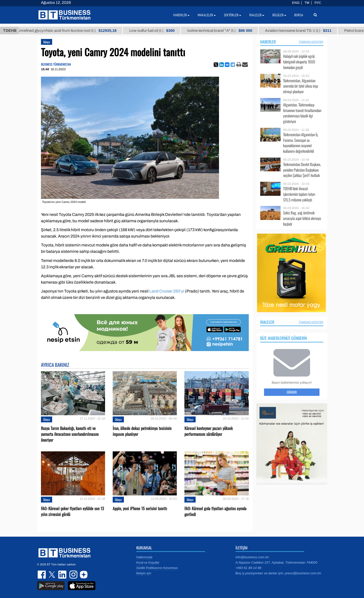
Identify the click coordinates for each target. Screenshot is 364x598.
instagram (73, 575)
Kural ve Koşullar (148, 563)
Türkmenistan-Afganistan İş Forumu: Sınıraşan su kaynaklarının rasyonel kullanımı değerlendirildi (300, 143)
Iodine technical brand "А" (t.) (225, 31)
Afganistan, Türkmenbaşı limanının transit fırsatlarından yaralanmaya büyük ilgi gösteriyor (302, 113)
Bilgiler (279, 15)
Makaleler (207, 15)
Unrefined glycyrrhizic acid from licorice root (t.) (72, 31)
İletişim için (144, 573)
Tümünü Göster (311, 42)
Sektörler (232, 15)
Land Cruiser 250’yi (167, 291)
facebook (42, 575)
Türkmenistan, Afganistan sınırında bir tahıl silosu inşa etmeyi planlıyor (301, 86)
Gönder (292, 392)
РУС (318, 3)
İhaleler (267, 322)
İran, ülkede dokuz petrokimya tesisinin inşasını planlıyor (142, 431)
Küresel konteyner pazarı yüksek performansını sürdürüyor (209, 431)
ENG (296, 3)
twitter (52, 575)
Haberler (268, 42)
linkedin (63, 575)
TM (307, 3)
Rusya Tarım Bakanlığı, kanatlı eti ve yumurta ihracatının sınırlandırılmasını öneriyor (70, 434)
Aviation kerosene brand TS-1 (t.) (303, 31)
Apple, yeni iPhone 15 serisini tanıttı (140, 509)
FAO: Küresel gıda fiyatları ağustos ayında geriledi (215, 511)
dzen (83, 575)
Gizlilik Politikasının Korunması (157, 568)
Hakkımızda (144, 557)
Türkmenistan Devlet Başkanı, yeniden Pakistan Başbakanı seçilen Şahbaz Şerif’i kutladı (302, 170)
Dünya (47, 42)
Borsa (299, 15)
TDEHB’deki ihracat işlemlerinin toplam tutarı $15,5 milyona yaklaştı (299, 194)
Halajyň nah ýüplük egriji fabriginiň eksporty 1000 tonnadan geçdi (299, 62)
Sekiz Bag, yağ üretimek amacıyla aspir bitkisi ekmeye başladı (302, 218)
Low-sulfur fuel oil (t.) (157, 31)
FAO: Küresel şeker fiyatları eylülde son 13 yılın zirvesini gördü (72, 511)
